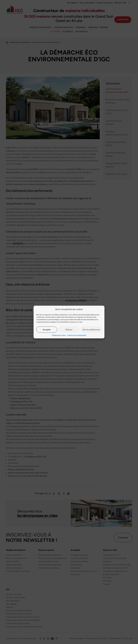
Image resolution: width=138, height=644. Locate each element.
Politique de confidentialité (77, 335)
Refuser (69, 330)
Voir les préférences (91, 330)
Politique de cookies (59, 335)
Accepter (47, 330)
